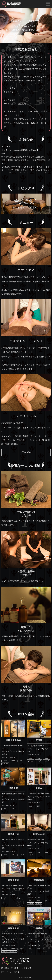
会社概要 (14, 968)
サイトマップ (26, 968)
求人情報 (5, 968)
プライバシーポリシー (12, 972)
